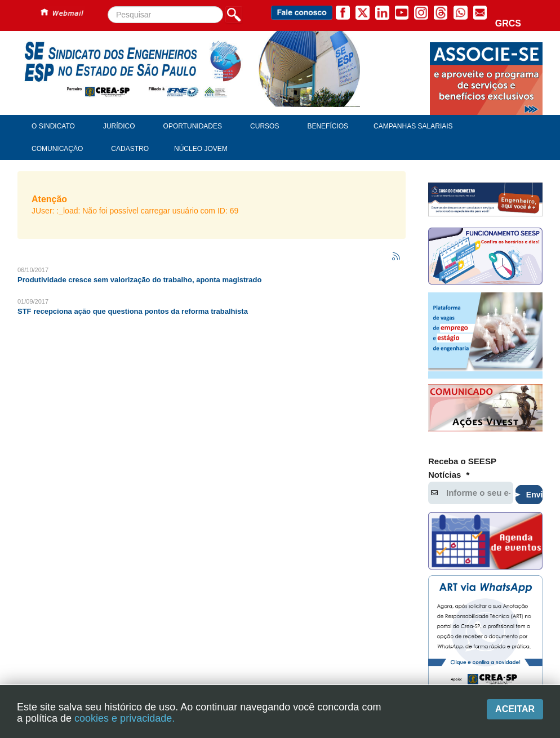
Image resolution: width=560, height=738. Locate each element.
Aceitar (515, 709)
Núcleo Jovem (201, 149)
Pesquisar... (108, 6)
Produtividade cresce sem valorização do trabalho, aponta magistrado (139, 280)
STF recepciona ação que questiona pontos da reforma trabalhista (133, 311)
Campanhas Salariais (413, 126)
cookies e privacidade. (125, 718)
